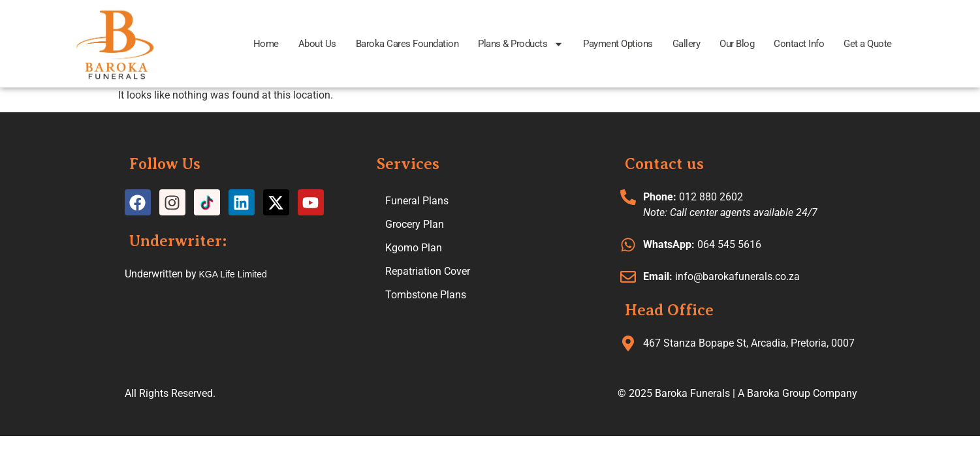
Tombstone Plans (426, 295)
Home (266, 44)
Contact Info (799, 44)
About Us (317, 44)
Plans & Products (521, 44)
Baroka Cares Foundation (407, 44)
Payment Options (618, 44)
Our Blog (737, 44)
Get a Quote (868, 44)
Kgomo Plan (414, 248)
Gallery (687, 44)
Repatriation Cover (428, 271)
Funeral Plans (417, 201)
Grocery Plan (415, 224)
